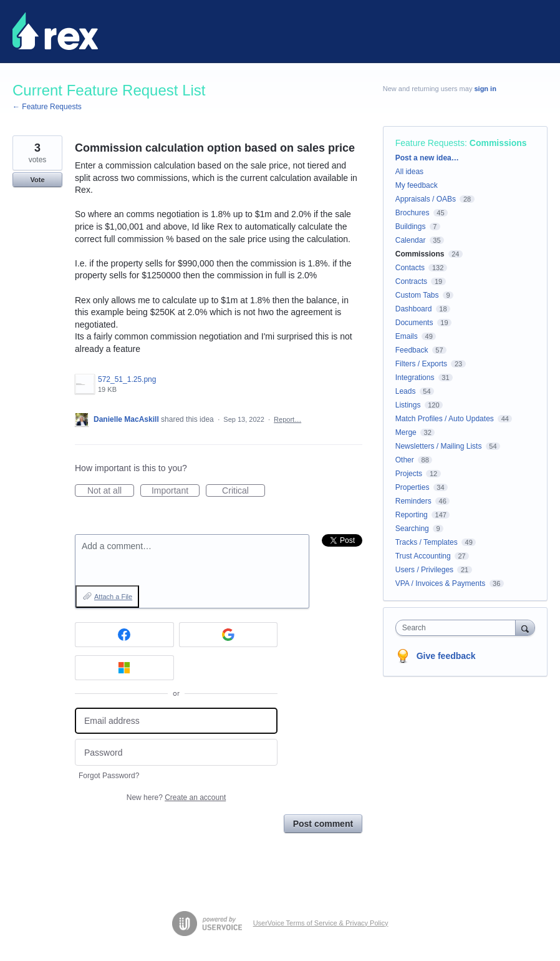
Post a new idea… (427, 158)
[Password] (176, 752)
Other (405, 460)
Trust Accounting (423, 556)
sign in (485, 89)
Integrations (415, 378)
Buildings (411, 227)
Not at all (111, 491)
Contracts (411, 281)
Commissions (498, 143)
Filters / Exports (421, 364)
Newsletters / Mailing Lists (439, 446)
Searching (412, 529)
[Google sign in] (229, 635)
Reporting (412, 515)
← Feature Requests (47, 107)
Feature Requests (430, 143)
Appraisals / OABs (426, 199)
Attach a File (113, 597)
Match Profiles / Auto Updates (445, 419)
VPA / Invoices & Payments (441, 583)
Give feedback (446, 656)
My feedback (417, 185)
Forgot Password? (109, 776)
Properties (413, 487)
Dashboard (414, 309)
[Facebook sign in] (124, 635)
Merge (406, 432)
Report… (287, 419)
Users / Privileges (424, 570)
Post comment (323, 824)
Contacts (410, 268)
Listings (408, 405)
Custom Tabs (417, 295)
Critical (244, 491)
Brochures (413, 213)
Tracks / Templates (427, 542)
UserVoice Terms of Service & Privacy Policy (321, 923)
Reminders (413, 501)
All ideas (409, 172)
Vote (37, 180)
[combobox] (458, 628)
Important (176, 491)
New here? (176, 798)
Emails (407, 336)
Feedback (412, 350)
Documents (414, 323)
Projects (409, 474)
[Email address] (176, 721)
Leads (406, 391)
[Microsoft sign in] (124, 668)
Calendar (411, 240)
